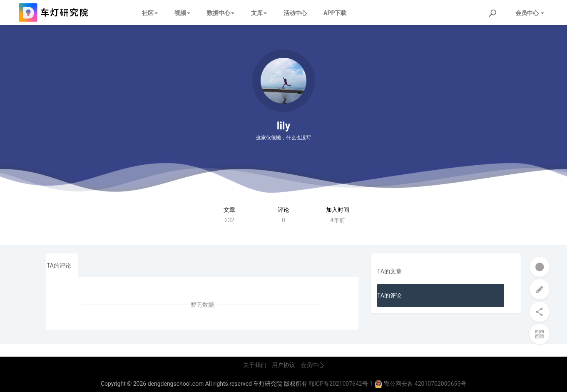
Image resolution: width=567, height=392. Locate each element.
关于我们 (255, 365)
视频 (182, 13)
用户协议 (283, 365)
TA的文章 (389, 271)
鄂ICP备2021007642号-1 (341, 384)
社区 (150, 13)
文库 (259, 13)
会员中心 (312, 365)
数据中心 (221, 13)
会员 (530, 13)
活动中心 (295, 13)
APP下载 (335, 13)
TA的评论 (59, 265)
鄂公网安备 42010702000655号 (420, 384)
